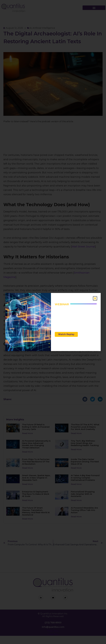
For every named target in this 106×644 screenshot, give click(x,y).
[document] (53, 322)
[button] (95, 298)
